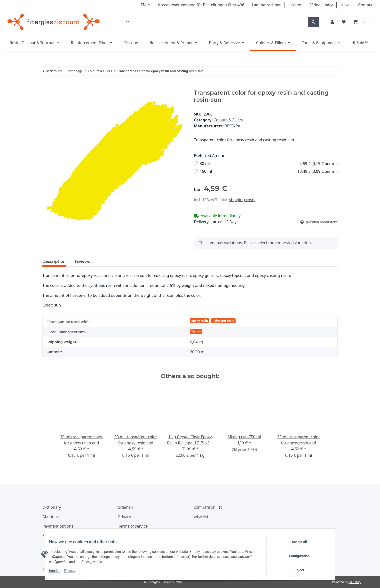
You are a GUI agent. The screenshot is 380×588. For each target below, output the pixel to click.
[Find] (214, 22)
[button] (332, 22)
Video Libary (321, 5)
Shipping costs (56, 536)
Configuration (296, 558)
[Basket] (363, 22)
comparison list (208, 507)
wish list (201, 517)
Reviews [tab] (82, 261)
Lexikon (296, 5)
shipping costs (242, 200)
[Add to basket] (46, 87)
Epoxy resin (200, 321)
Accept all (296, 546)
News (345, 5)
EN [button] (143, 5)
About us (51, 517)
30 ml (269, 164)
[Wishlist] (344, 22)
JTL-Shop (355, 582)
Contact (365, 5)
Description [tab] (54, 261)
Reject (296, 571)
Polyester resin (223, 321)
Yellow (196, 331)
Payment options (58, 526)
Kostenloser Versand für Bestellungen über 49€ (201, 5)
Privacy (73, 573)
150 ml (269, 171)
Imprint (58, 573)
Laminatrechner (266, 5)
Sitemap (126, 507)
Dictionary (52, 507)
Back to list (54, 71)
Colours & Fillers (228, 120)
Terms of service (133, 526)
